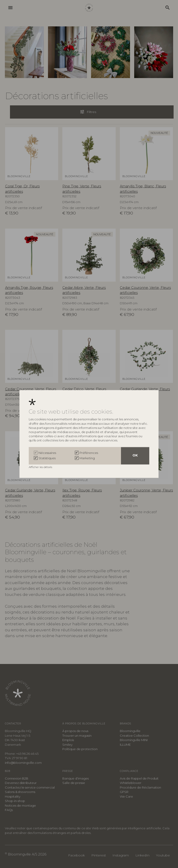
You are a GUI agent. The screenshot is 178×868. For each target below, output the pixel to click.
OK (135, 456)
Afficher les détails (41, 467)
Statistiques (47, 458)
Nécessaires (47, 453)
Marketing (87, 458)
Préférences (89, 453)
